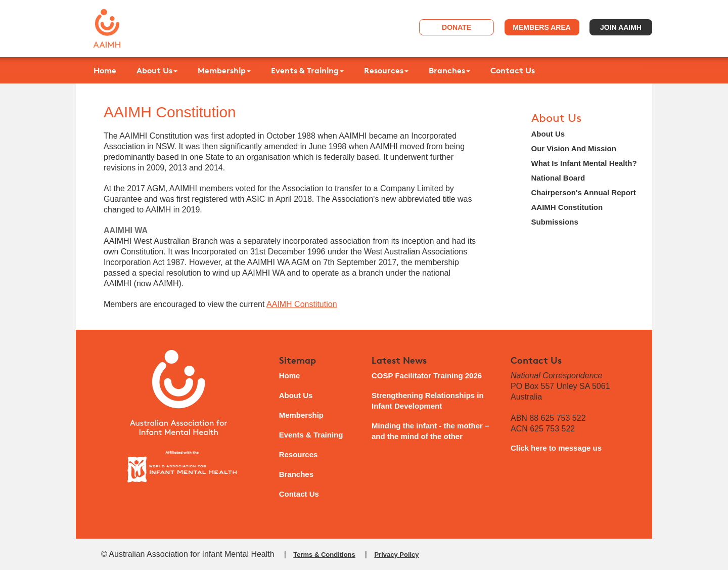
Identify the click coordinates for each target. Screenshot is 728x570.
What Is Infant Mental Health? (584, 163)
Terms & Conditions (324, 555)
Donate (457, 27)
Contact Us (513, 70)
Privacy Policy (396, 555)
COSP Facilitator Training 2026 (427, 376)
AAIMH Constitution (302, 304)
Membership (224, 70)
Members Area (542, 27)
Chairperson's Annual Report (584, 192)
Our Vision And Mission (574, 148)
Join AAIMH (621, 27)
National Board (558, 178)
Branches (449, 70)
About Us (157, 70)
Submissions (555, 222)
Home (105, 70)
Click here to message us (556, 448)
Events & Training (307, 70)
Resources (386, 70)
